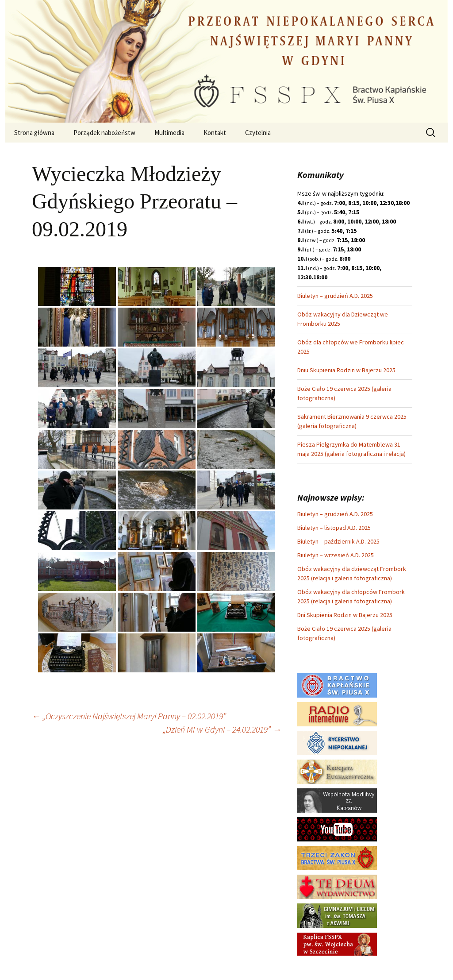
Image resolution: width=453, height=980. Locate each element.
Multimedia (169, 133)
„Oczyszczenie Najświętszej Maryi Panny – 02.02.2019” (129, 716)
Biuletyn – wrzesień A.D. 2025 (336, 555)
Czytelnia (258, 133)
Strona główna (34, 133)
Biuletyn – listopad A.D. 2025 (334, 528)
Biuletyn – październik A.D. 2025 (338, 541)
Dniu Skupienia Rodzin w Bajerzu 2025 (346, 370)
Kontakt (215, 133)
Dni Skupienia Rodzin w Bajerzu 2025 (345, 615)
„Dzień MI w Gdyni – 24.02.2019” (222, 729)
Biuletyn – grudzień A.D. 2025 (335, 296)
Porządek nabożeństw (104, 133)
